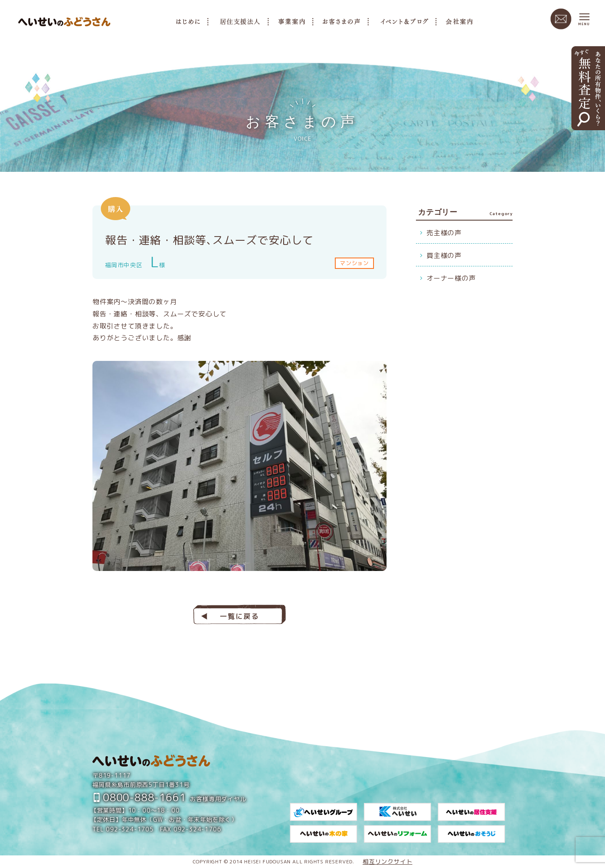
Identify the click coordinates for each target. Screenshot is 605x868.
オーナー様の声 (451, 278)
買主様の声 (444, 255)
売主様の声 (444, 233)
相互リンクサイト (387, 861)
